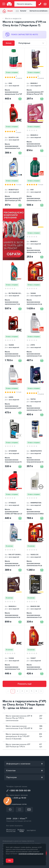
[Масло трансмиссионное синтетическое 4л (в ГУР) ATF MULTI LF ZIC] (14, 338)
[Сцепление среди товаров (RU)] (14, 234)
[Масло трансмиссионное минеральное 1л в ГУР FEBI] (14, 75)
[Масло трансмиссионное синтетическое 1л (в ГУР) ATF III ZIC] (14, 129)
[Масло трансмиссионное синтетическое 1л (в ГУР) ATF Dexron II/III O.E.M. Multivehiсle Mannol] (35, 599)
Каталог (21, 11)
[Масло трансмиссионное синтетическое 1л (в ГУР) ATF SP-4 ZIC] (14, 651)
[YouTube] (29, 810)
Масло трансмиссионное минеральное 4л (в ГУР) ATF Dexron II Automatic (18, 736)
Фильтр (9, 43)
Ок (10, 861)
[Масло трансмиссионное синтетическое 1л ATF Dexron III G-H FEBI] (14, 391)
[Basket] (45, 4)
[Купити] (20, 99)
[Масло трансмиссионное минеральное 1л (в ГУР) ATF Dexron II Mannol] (35, 234)
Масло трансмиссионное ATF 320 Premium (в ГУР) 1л (18, 746)
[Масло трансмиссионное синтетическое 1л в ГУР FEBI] (35, 182)
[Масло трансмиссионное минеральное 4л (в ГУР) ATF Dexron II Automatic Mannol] (35, 129)
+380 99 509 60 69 (20, 790)
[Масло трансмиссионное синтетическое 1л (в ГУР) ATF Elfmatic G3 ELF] (35, 391)
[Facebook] (10, 810)
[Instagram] (20, 810)
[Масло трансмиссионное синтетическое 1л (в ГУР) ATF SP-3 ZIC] (35, 651)
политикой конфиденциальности (31, 854)
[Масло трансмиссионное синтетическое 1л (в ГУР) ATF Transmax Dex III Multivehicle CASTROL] (14, 286)
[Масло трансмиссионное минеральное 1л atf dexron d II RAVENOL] (14, 547)
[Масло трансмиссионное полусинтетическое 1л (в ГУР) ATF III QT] (14, 444)
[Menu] (4, 4)
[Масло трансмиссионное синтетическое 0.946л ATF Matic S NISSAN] (35, 496)
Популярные (24, 43)
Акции (8, 11)
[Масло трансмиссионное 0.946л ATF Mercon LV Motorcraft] (14, 496)
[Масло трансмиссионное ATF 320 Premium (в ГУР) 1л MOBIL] (14, 182)
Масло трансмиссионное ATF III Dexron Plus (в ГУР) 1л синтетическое (19, 718)
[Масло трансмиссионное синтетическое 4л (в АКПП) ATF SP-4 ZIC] (35, 286)
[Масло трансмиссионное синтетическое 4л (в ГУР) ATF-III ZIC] (35, 547)
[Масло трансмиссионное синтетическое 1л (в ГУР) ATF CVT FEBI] (35, 338)
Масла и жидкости (13, 18)
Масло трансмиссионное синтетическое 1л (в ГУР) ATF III (19, 727)
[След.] (41, 691)
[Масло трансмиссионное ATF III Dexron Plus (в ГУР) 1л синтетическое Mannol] (35, 75)
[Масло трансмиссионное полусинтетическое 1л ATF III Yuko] (35, 444)
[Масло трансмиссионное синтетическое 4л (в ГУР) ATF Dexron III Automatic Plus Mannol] (14, 599)
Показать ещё (25, 684)
